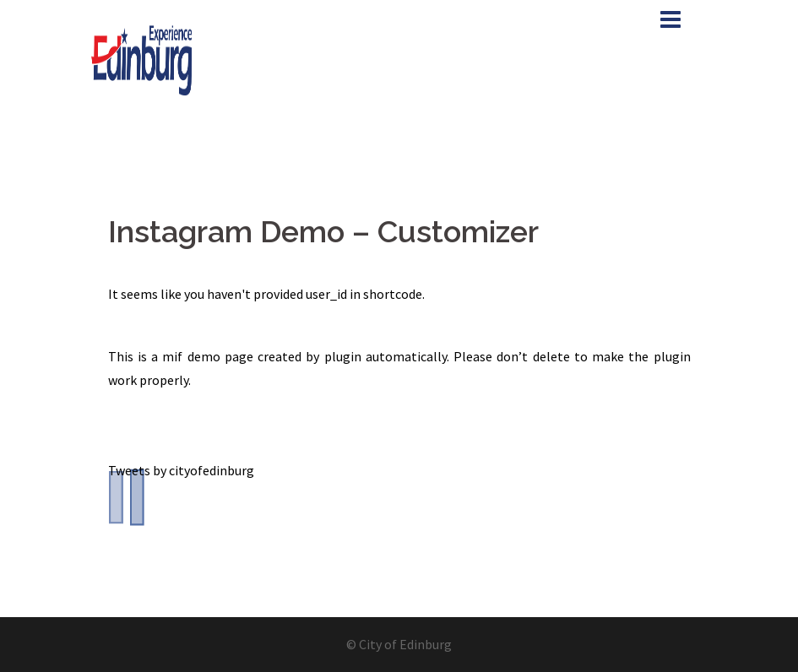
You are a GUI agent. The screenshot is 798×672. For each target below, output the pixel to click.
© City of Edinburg (399, 644)
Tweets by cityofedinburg (181, 470)
